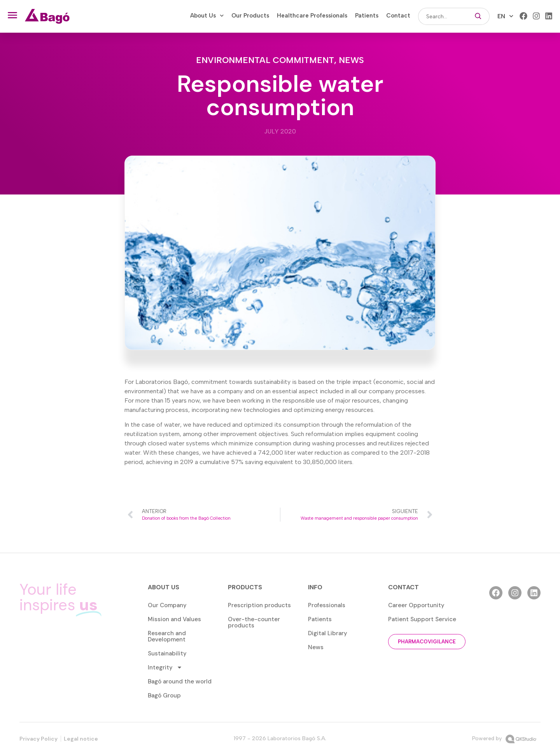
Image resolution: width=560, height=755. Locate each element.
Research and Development (167, 636)
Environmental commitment (265, 60)
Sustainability (167, 653)
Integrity (165, 667)
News (351, 60)
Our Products (250, 16)
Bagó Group (164, 695)
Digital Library (328, 633)
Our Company (167, 605)
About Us (207, 16)
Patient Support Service (422, 619)
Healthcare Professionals (312, 16)
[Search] (478, 16)
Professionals (327, 605)
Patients (367, 16)
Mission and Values (174, 619)
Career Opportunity (416, 605)
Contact (398, 16)
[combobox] (442, 16)
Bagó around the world (180, 681)
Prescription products (259, 605)
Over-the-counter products (254, 622)
